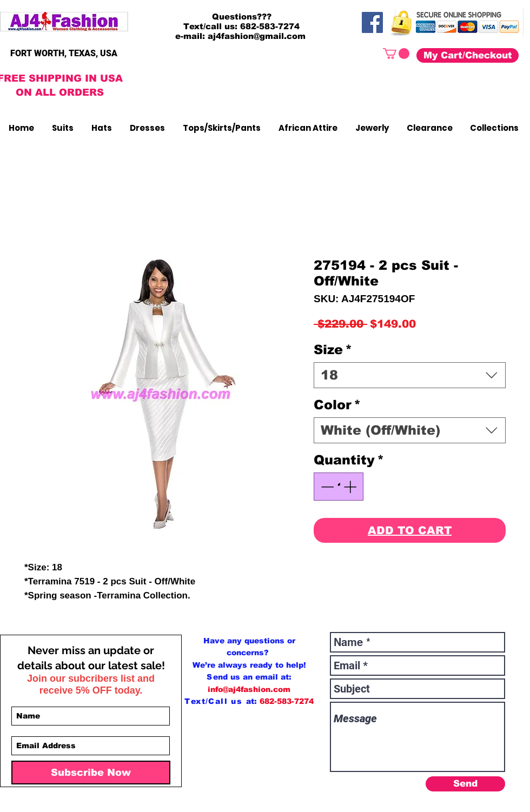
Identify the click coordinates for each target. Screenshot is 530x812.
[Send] (465, 784)
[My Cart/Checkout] (468, 55)
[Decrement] (326, 487)
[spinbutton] (339, 487)
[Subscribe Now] (91, 773)
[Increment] (351, 487)
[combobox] (410, 375)
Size (333, 350)
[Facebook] (372, 22)
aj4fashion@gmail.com (257, 36)
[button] (396, 54)
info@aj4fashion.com (249, 689)
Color (337, 405)
